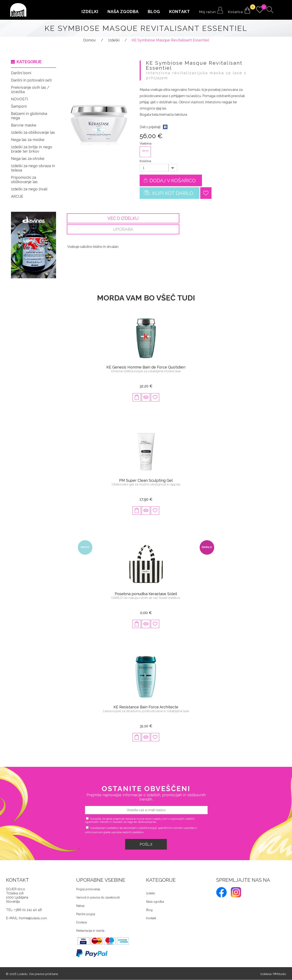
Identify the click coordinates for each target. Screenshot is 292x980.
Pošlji (146, 844)
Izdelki (90, 12)
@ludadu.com (37, 918)
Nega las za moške (28, 140)
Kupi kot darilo (169, 192)
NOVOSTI (20, 99)
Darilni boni (21, 73)
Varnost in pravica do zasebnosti (98, 898)
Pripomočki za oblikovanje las (24, 180)
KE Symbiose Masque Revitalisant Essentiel (170, 40)
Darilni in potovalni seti (31, 80)
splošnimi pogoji (148, 828)
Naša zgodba (123, 12)
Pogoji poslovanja (88, 889)
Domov (90, 40)
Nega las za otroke (28, 159)
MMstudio (280, 974)
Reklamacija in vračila (90, 931)
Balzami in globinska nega (29, 116)
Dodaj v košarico (170, 180)
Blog (154, 12)
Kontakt (180, 12)
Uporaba (226, 218)
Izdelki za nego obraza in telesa (33, 168)
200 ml (145, 151)
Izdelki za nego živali (29, 189)
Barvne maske (24, 125)
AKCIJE (17, 196)
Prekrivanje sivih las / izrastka (30, 90)
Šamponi (19, 106)
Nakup (80, 906)
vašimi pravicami (94, 833)
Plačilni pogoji (86, 914)
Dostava (81, 923)
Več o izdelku (120, 218)
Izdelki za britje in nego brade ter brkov (32, 149)
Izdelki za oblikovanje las (33, 132)
